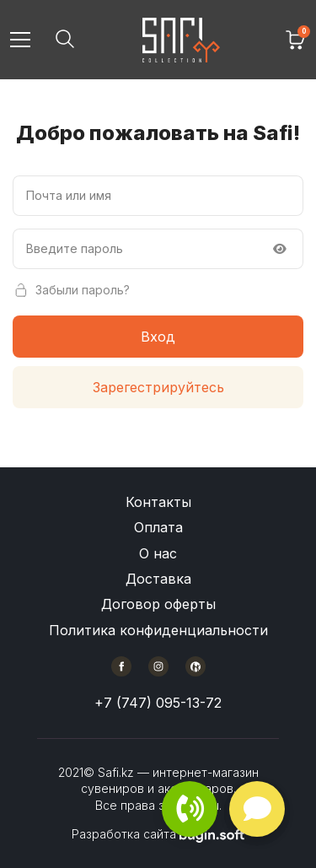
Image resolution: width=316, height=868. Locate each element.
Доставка (158, 579)
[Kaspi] (195, 666)
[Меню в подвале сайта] (158, 566)
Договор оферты (158, 604)
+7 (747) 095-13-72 (158, 703)
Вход (158, 337)
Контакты (158, 502)
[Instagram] (158, 666)
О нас (158, 553)
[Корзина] (296, 40)
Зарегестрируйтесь (158, 387)
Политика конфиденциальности (158, 630)
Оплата (158, 527)
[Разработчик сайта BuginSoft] (212, 834)
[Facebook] (121, 666)
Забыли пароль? (71, 290)
